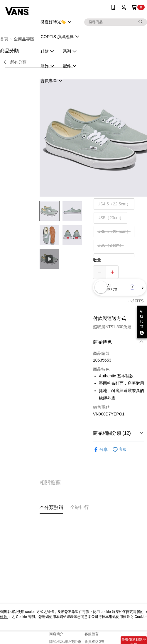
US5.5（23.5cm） (114, 231)
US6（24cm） (110, 245)
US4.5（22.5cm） (114, 204)
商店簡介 (56, 634)
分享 (100, 450)
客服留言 (92, 634)
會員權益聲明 (95, 642)
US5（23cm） (110, 218)
